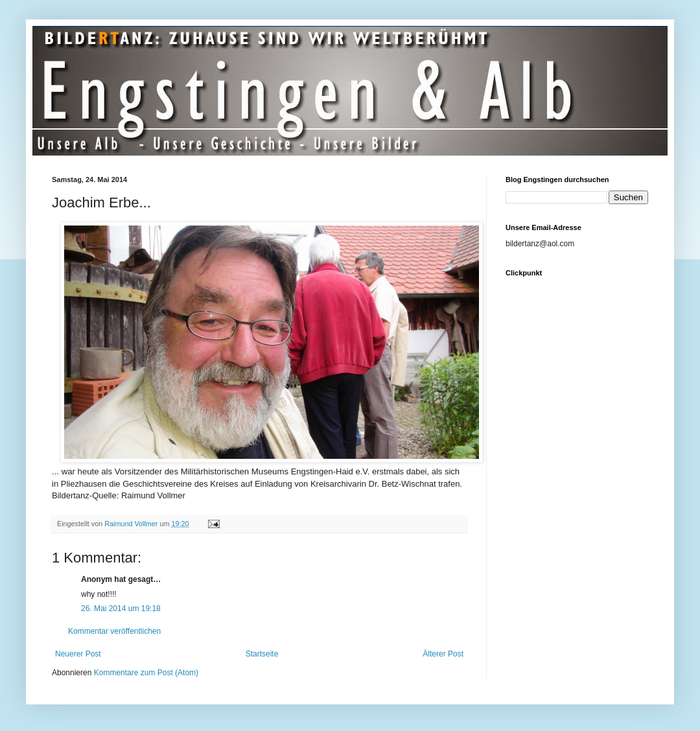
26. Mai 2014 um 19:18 (121, 609)
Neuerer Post (78, 654)
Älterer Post (443, 654)
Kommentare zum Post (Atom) (146, 673)
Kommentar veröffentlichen (114, 631)
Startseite (262, 654)
